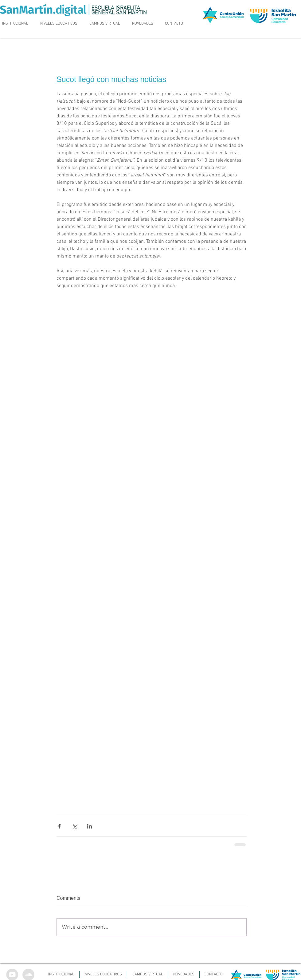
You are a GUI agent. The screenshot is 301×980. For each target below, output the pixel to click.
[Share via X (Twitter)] (74, 826)
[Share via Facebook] (59, 826)
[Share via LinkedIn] (90, 826)
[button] (59, 24)
